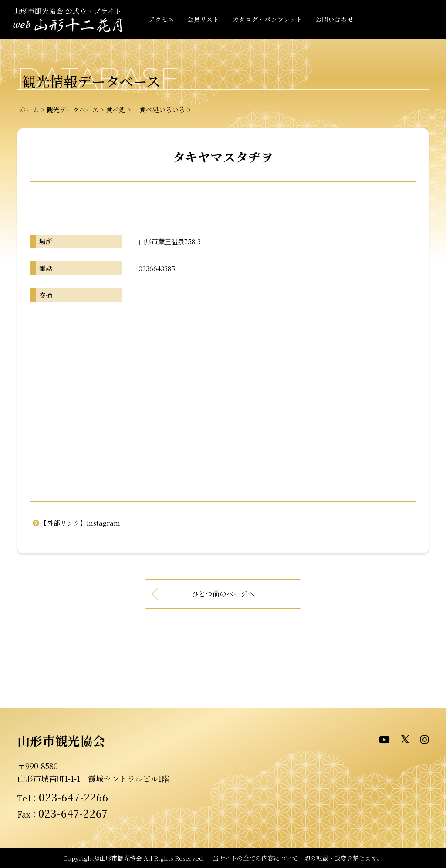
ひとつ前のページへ (223, 594)
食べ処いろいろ (159, 109)
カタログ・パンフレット (267, 19)
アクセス (162, 19)
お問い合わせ (334, 19)
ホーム (29, 109)
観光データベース (73, 109)
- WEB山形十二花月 (68, 25)
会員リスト (203, 19)
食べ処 (116, 109)
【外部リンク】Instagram (80, 523)
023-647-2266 (74, 797)
